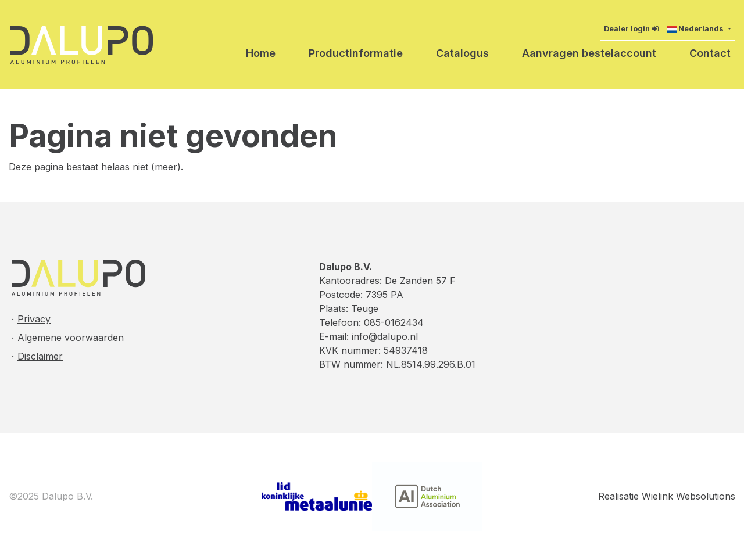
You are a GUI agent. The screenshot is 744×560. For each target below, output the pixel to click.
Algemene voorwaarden (71, 338)
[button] (699, 29)
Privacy (34, 319)
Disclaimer (40, 356)
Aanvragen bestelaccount (589, 53)
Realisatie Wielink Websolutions (667, 496)
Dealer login (627, 29)
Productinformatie (356, 53)
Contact (710, 53)
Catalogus (462, 53)
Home (261, 53)
